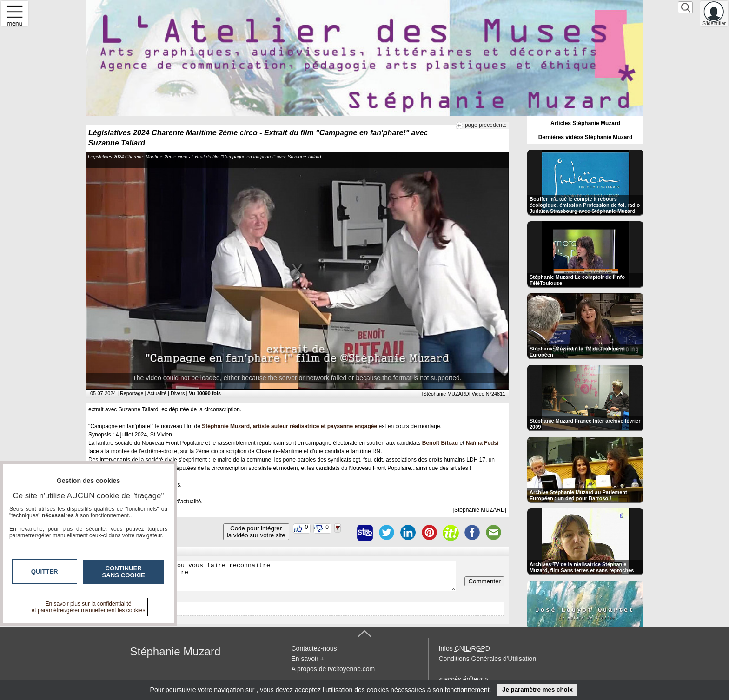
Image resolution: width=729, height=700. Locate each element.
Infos (464, 648)
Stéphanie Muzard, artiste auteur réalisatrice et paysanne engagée (289, 426)
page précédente (486, 125)
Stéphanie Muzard (176, 651)
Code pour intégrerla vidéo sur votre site (256, 532)
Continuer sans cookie (124, 572)
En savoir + (308, 659)
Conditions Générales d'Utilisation (488, 659)
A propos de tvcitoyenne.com (333, 669)
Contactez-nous (314, 648)
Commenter (484, 581)
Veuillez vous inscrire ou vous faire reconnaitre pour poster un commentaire (273, 576)
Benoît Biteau (440, 443)
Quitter (45, 571)
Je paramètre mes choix (537, 690)
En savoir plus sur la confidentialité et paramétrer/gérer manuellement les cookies (89, 607)
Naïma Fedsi (482, 443)
